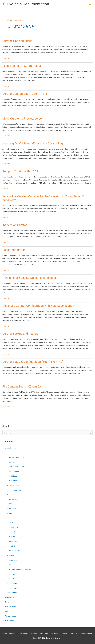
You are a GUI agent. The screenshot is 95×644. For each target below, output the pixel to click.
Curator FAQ (16, 490)
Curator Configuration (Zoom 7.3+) (25, 94)
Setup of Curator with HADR (20, 171)
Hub (10, 513)
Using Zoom (10, 621)
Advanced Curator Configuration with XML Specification (38, 306)
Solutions (34, 633)
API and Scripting (12, 592)
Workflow (12, 574)
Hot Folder (12, 508)
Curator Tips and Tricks (17, 41)
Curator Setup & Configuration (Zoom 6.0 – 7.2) (33, 362)
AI (9, 453)
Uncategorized (11, 616)
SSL (10, 565)
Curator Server (14, 485)
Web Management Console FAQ (20, 569)
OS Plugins (13, 541)
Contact (12, 633)
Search (8, 611)
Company (63, 633)
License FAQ (13, 527)
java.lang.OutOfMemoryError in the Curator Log (33, 143)
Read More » (7, 58)
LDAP (11, 523)
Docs (7, 602)
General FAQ (13, 499)
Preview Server (14, 551)
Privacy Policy (74, 633)
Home (5, 633)
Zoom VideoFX (14, 584)
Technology (44, 633)
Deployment (10, 597)
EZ (10, 494)
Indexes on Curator (15, 225)
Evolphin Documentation (28, 4)
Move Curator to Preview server (23, 119)
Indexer (11, 518)
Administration (11, 448)
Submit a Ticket (23, 633)
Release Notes (11, 607)
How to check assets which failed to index (30, 278)
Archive (11, 462)
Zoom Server (13, 579)
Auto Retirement (15, 471)
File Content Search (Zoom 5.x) (22, 387)
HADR (11, 504)
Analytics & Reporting (16, 457)
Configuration (14, 481)
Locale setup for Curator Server (22, 66)
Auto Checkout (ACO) (16, 467)
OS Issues (12, 537)
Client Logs (13, 476)
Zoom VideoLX (14, 588)
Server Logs (13, 560)
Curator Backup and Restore (20, 334)
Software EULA (87, 633)
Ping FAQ (12, 546)
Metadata (12, 532)
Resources (54, 633)
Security (12, 555)
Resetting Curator (14, 250)
